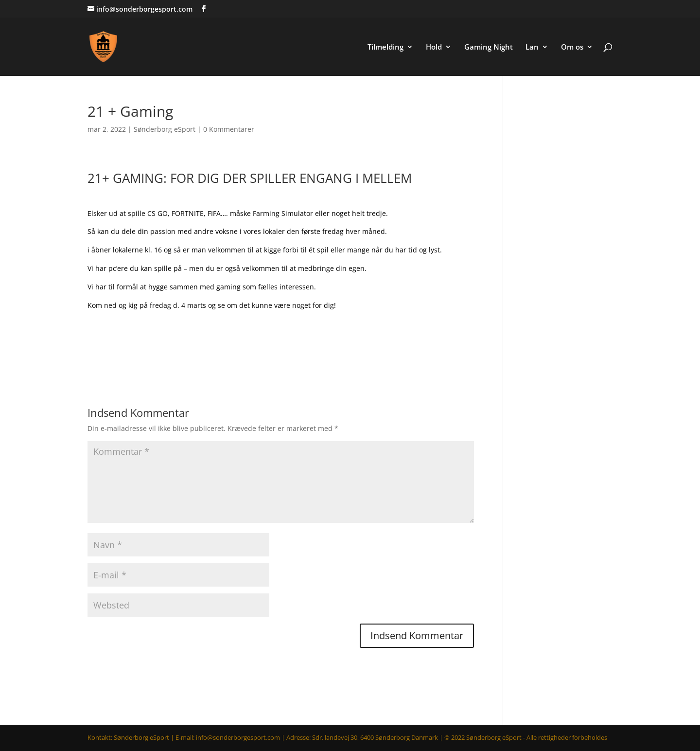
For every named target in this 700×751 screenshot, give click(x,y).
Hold (434, 47)
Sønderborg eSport (165, 129)
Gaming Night (489, 47)
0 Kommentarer (229, 129)
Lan (532, 47)
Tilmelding (385, 47)
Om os (572, 47)
